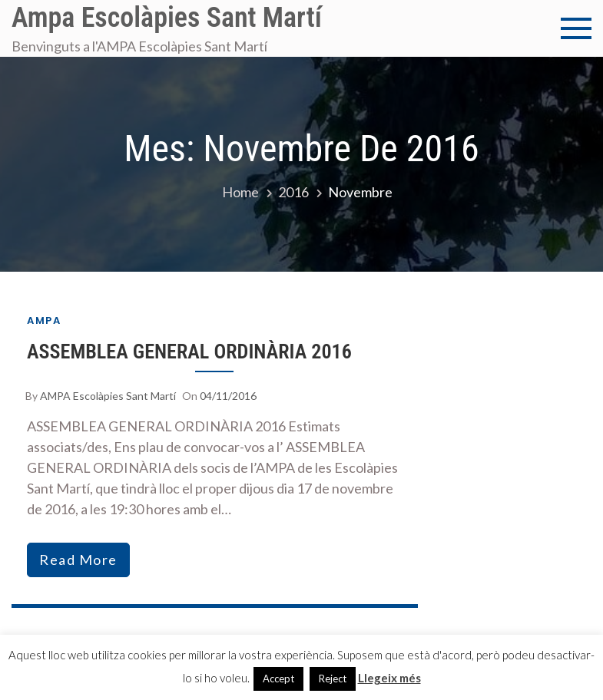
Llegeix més (389, 678)
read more (78, 560)
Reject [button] (333, 679)
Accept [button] (278, 679)
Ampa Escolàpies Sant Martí (167, 18)
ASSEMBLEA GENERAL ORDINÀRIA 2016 (189, 352)
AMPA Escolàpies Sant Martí (108, 396)
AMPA (44, 320)
